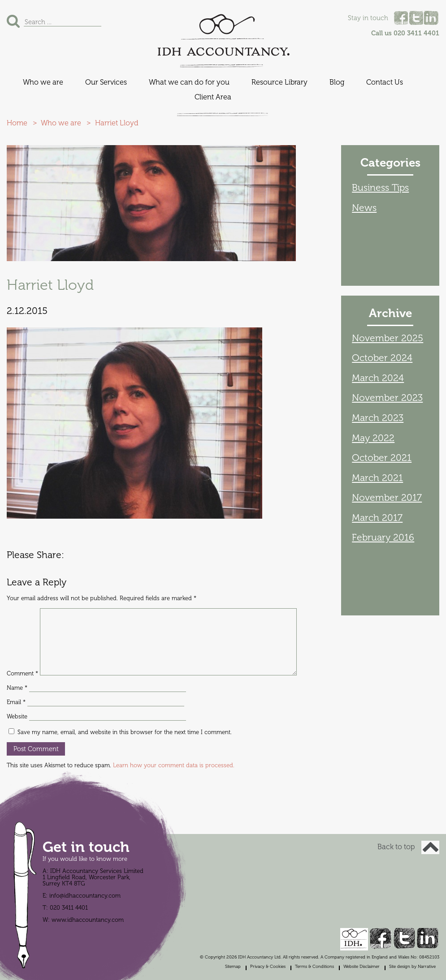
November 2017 (387, 498)
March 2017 (377, 518)
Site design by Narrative (412, 966)
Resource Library (279, 82)
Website (17, 717)
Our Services (106, 82)
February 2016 (383, 537)
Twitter (416, 18)
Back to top (408, 847)
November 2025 (388, 338)
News (364, 208)
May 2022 (373, 438)
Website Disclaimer (362, 966)
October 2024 (382, 358)
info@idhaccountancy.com (85, 896)
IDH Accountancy (223, 35)
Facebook (401, 18)
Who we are (43, 82)
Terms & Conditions (314, 966)
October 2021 (382, 458)
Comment (22, 674)
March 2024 (378, 378)
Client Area (213, 97)
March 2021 (377, 478)
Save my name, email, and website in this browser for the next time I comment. (125, 732)
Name (17, 688)
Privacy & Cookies (268, 966)
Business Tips (380, 188)
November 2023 (387, 398)
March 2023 (378, 418)
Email (16, 702)
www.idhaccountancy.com (88, 920)
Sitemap (233, 966)
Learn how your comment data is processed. (174, 765)
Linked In (431, 18)
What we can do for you (189, 82)
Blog (337, 82)
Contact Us (385, 82)
